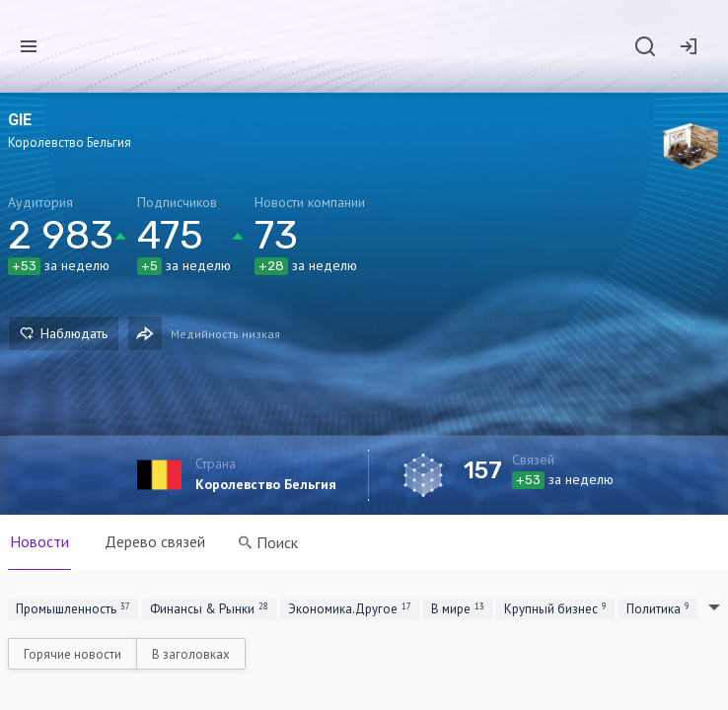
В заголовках (191, 654)
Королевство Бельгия (266, 484)
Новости (39, 541)
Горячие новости (73, 654)
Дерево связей (155, 541)
